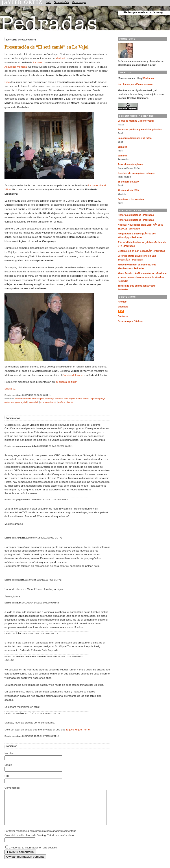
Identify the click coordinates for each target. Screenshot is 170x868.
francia (28, 399)
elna (66, 399)
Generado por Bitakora (131, 321)
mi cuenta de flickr (66, 382)
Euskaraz (10, 388)
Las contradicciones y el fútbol (135, 138)
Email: (8, 765)
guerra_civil (21, 402)
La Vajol (38, 62)
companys (100, 399)
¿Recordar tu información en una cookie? (33, 854)
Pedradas (9, 32)
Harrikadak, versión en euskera (135, 84)
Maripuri (60, 58)
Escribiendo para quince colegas (136, 173)
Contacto (123, 316)
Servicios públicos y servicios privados (140, 130)
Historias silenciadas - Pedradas (136, 215)
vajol (92, 399)
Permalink (34, 402)
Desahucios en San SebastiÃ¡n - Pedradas (141, 251)
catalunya (49, 399)
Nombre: (10, 753)
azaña (35, 399)
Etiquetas (123, 307)
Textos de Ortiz (62, 2)
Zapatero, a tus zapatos (131, 199)
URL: (8, 776)
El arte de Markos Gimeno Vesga (136, 121)
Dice (7, 82)
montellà (59, 399)
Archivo (122, 302)
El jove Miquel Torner (78, 729)
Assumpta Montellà (16, 67)
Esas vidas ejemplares (130, 164)
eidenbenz (10, 402)
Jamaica (122, 147)
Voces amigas (79, 2)
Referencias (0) (66, 402)
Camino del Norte (73, 375)
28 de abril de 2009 (128, 182)
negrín (72, 399)
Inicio (49, 2)
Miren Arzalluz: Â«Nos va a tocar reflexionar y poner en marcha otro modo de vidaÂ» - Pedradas (142, 277)
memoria (19, 399)
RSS (121, 311)
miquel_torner (82, 399)
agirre (41, 399)
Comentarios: (12, 788)
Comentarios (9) (48, 402)
